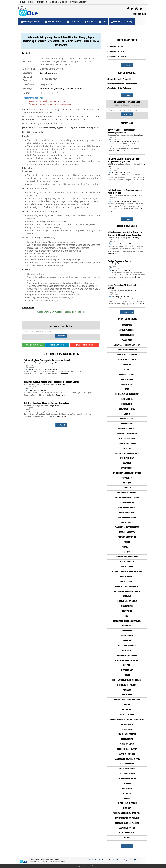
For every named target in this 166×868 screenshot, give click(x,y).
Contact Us (42, 2)
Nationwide (120, 264)
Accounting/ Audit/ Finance (37, 390)
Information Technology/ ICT (121, 244)
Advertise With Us (59, 2)
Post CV (89, 22)
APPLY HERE (28, 308)
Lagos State (55, 363)
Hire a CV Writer (53, 22)
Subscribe (61, 336)
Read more (64, 374)
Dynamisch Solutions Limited (87, 866)
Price (31, 2)
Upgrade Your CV (78, 2)
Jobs (102, 22)
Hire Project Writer (30, 22)
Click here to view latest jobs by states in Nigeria (50, 104)
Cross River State (48, 73)
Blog (129, 22)
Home (23, 2)
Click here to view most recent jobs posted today (61, 312)
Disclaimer (103, 860)
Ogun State (62, 384)
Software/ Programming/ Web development (61, 89)
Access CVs (73, 22)
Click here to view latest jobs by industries (47, 101)
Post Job (116, 22)
